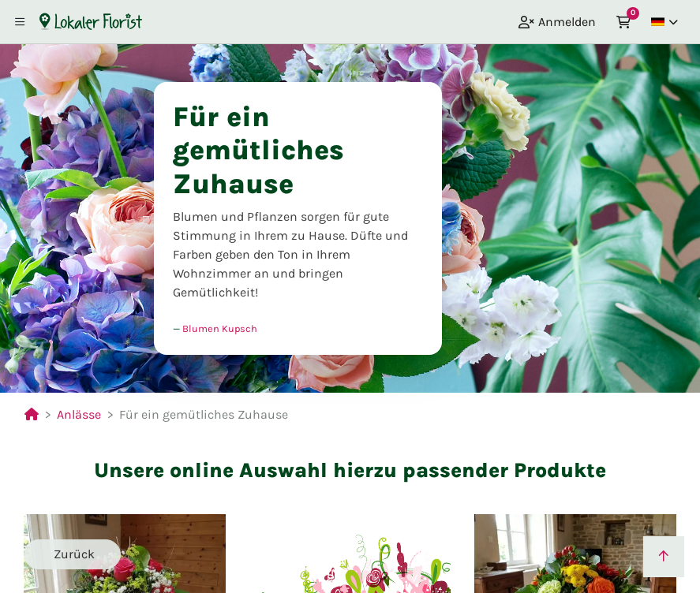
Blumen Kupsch (220, 328)
